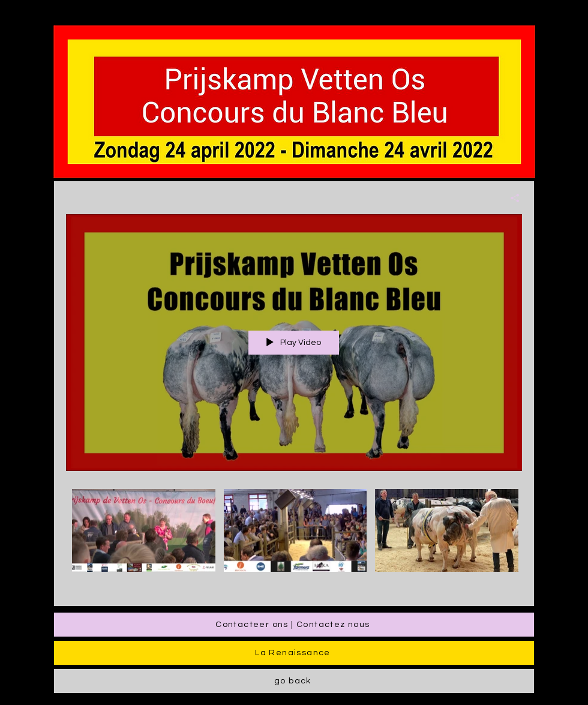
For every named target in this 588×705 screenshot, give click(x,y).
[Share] (510, 198)
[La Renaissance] (294, 653)
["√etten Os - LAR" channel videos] (294, 539)
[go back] (294, 681)
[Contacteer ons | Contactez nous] (294, 625)
